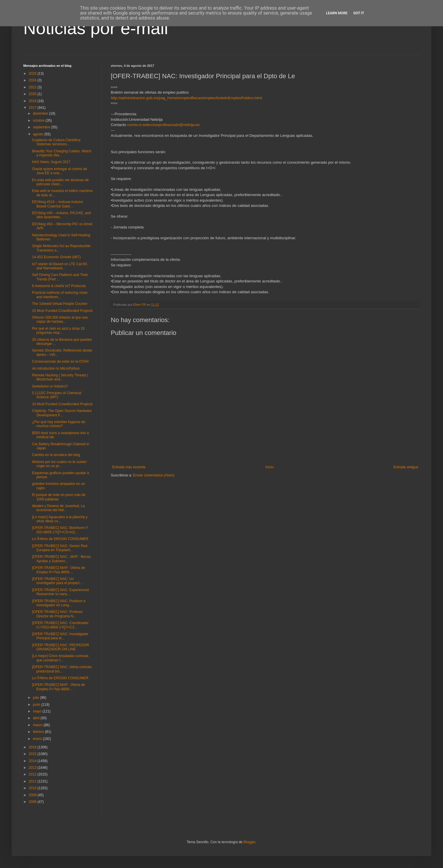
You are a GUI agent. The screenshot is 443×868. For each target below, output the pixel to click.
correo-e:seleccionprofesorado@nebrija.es (163, 125)
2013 (33, 768)
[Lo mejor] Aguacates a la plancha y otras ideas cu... (60, 519)
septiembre (42, 127)
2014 (33, 761)
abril (37, 718)
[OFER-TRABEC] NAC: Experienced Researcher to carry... (60, 592)
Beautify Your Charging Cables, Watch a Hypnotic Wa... (62, 153)
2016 (33, 747)
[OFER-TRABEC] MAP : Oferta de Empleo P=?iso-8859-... (59, 570)
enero (38, 739)
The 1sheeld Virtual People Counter (60, 304)
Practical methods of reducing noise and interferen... (60, 295)
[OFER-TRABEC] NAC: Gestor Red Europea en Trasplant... (60, 548)
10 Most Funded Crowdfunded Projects (62, 311)
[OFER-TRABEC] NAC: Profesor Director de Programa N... (57, 614)
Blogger (249, 842)
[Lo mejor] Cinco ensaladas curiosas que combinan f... (60, 658)
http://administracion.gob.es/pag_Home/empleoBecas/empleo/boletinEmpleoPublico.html (186, 98)
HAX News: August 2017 (51, 162)
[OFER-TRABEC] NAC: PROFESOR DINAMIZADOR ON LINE (60, 647)
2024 (33, 80)
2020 (33, 94)
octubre (39, 120)
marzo (38, 725)
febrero (39, 732)
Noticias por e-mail (96, 28)
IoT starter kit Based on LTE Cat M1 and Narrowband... (60, 266)
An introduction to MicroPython (56, 368)
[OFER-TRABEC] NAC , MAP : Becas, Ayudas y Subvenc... (62, 559)
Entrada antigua (406, 467)
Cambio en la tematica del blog (56, 455)
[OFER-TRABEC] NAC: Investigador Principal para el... (60, 636)
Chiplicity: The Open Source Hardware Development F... (62, 413)
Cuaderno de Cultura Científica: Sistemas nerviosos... (57, 142)
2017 (33, 108)
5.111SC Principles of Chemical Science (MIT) (57, 395)
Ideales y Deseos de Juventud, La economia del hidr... (58, 508)
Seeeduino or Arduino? (50, 386)
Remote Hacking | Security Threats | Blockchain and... (60, 377)
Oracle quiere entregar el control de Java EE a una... (60, 171)
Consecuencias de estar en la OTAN (60, 361)
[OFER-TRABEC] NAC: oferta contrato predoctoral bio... (62, 669)
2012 (33, 774)
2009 (33, 795)
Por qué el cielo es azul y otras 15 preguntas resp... (58, 331)
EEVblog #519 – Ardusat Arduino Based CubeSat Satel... (58, 204)
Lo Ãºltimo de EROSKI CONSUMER (60, 539)
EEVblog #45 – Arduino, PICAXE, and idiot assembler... (61, 215)
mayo (38, 711)
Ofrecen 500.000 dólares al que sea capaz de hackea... (60, 319)
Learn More (337, 13)
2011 (33, 781)
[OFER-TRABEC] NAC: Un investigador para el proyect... (57, 581)
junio (37, 705)
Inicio (270, 467)
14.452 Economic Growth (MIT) (56, 257)
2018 (33, 101)
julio (37, 698)
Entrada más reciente (129, 467)
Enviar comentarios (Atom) (154, 475)
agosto (39, 134)
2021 (33, 87)
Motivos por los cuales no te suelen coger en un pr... (59, 464)
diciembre (41, 113)
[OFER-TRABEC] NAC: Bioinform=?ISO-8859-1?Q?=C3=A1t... (60, 530)
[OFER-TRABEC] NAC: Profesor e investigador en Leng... (59, 603)
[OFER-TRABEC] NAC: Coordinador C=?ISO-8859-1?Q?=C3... (60, 625)
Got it (359, 13)
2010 (33, 788)
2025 (33, 74)
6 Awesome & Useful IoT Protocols (59, 286)
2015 (33, 754)
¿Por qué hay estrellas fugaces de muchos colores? (59, 424)
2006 (33, 802)
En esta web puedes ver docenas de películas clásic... (60, 182)
